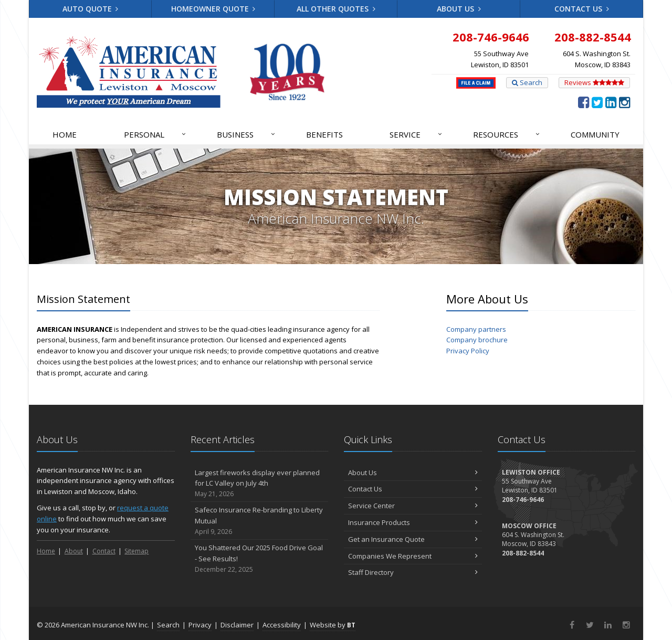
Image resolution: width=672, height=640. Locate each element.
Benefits (324, 134)
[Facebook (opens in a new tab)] (584, 102)
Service (416, 134)
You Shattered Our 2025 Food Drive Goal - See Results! (260, 559)
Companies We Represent (413, 556)
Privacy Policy (468, 351)
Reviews (594, 82)
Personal (155, 134)
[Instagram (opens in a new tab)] (624, 102)
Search (527, 82)
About (74, 551)
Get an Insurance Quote (413, 539)
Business (246, 134)
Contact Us (582, 9)
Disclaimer (237, 625)
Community (595, 134)
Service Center (413, 506)
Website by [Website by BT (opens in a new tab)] (333, 625)
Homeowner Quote (213, 9)
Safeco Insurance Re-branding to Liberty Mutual (260, 521)
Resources (507, 134)
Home (65, 134)
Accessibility (282, 625)
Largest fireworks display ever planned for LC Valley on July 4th (260, 484)
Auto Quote (91, 9)
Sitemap (136, 551)
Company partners (476, 329)
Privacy (200, 625)
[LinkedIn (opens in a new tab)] (611, 102)
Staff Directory (413, 572)
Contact (104, 551)
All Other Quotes (336, 9)
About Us (459, 9)
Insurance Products (413, 522)
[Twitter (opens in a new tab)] (597, 102)
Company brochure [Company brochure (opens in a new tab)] (477, 340)
